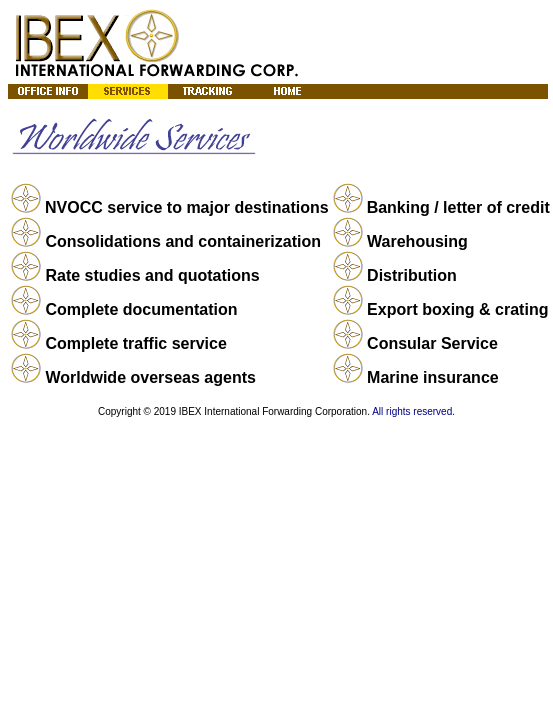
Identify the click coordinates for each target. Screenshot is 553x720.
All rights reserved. (413, 411)
